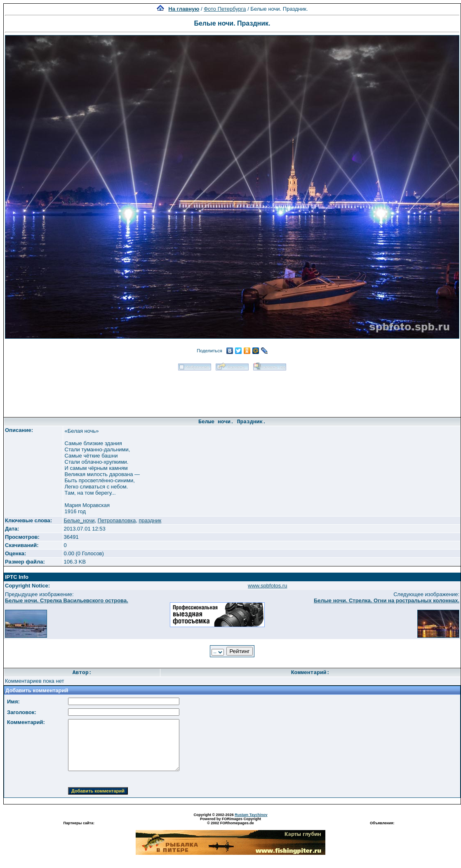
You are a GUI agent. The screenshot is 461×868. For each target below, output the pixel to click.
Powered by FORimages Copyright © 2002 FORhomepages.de (230, 821)
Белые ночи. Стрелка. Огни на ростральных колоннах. (387, 600)
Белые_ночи (79, 520)
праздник (150, 520)
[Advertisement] (232, 391)
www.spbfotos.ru (267, 586)
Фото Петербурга (225, 9)
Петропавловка (117, 520)
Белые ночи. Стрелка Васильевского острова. (67, 600)
